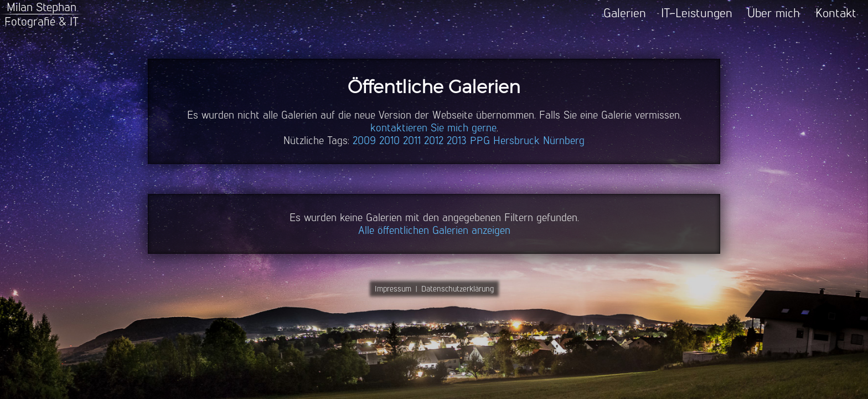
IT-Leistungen (697, 13)
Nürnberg (564, 140)
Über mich (774, 13)
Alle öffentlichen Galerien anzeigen (434, 230)
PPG (480, 140)
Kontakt (836, 13)
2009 (364, 140)
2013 (457, 140)
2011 (412, 140)
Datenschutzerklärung (458, 289)
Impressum (393, 289)
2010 (389, 140)
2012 (434, 140)
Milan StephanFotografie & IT (42, 14)
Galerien (625, 13)
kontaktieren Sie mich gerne (433, 128)
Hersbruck (516, 140)
